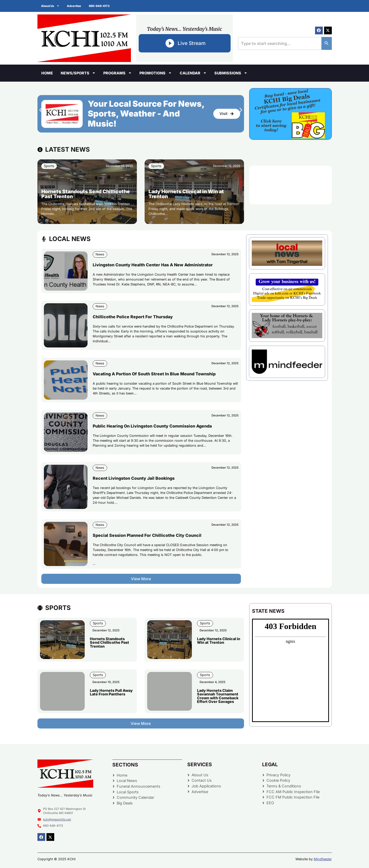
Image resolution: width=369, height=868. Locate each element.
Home (47, 73)
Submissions (231, 73)
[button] (41, 110)
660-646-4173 (100, 6)
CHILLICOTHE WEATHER (291, 185)
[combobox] (280, 43)
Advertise (74, 6)
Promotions (156, 73)
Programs (117, 73)
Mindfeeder (323, 859)
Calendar (193, 73)
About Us (50, 6)
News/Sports (78, 73)
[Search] (327, 43)
